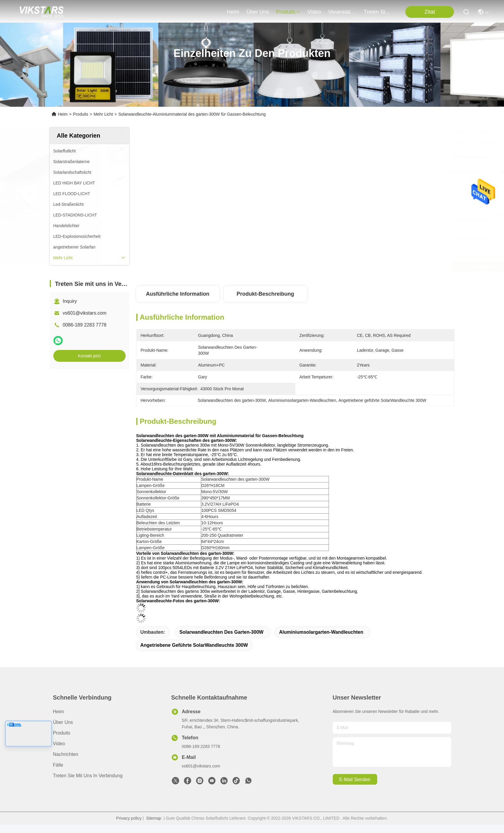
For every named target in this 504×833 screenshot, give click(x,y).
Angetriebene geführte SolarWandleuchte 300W (194, 645)
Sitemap (154, 818)
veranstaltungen (342, 12)
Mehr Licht (103, 114)
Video (59, 744)
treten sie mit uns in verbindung (378, 12)
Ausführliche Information (177, 294)
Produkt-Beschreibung (265, 294)
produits (288, 12)
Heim (233, 12)
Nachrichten (66, 754)
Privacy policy (129, 818)
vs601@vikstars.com (85, 313)
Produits (80, 114)
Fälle (58, 765)
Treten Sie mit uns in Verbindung (88, 776)
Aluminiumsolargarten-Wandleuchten (321, 632)
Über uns (258, 12)
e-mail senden (355, 779)
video (314, 12)
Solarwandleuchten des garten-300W (222, 632)
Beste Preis (353, 266)
